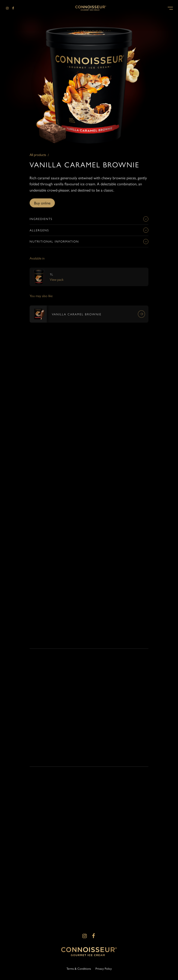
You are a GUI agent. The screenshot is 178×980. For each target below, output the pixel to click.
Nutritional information (89, 243)
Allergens (89, 232)
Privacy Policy (104, 968)
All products (38, 155)
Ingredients (89, 221)
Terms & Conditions (79, 968)
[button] (170, 8)
